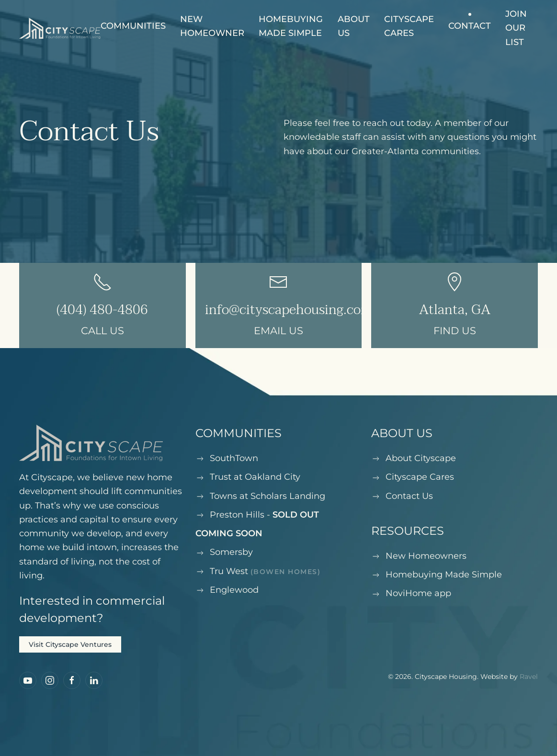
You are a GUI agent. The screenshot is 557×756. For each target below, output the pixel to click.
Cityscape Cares (409, 26)
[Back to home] (60, 28)
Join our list (516, 28)
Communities (133, 26)
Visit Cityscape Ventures (70, 644)
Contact (470, 26)
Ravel (529, 677)
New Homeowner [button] (212, 26)
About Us (354, 26)
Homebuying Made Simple (291, 26)
